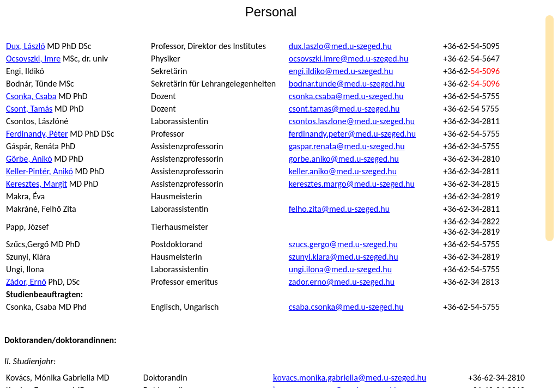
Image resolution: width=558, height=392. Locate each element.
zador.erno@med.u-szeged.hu (342, 282)
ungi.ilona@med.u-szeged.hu (340, 269)
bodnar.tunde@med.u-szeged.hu (347, 84)
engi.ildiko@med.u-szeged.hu (341, 71)
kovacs (350, 378)
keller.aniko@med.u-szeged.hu (343, 171)
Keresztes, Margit (37, 184)
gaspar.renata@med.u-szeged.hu (347, 146)
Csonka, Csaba (31, 96)
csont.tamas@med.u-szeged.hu (344, 109)
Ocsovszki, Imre (33, 59)
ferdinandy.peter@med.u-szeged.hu (352, 134)
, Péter (37, 134)
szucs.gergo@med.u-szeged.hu (343, 244)
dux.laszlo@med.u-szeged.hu (340, 46)
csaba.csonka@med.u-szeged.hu (346, 307)
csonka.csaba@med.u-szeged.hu (346, 96)
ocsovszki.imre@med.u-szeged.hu (349, 59)
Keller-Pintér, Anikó (40, 171)
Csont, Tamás (29, 109)
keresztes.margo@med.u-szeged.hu (352, 184)
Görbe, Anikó (29, 159)
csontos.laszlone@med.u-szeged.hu (352, 121)
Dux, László (26, 46)
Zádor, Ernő (26, 282)
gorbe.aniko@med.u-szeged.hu (344, 159)
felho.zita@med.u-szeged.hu (339, 209)
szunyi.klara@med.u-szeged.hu (344, 257)
